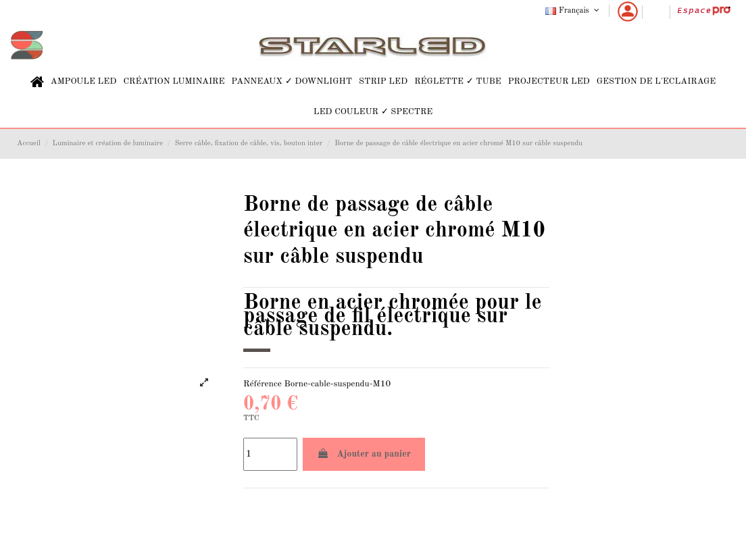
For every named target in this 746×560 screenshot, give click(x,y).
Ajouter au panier (364, 454)
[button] (84, 82)
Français (573, 11)
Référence (263, 384)
